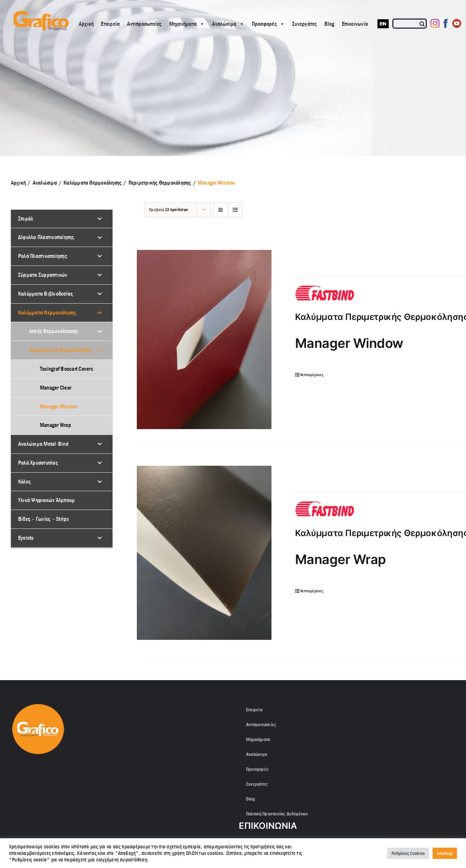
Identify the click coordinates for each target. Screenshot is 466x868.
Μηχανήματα (187, 24)
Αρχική (86, 24)
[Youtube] (457, 23)
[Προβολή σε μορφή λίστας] (235, 210)
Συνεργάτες (304, 24)
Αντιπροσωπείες (144, 24)
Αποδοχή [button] (445, 853)
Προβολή (168, 210)
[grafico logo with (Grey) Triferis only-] (40, 14)
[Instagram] (435, 23)
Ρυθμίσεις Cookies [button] (408, 853)
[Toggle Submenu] (100, 219)
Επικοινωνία (355, 24)
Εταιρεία (110, 24)
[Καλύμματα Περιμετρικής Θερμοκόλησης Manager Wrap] (204, 553)
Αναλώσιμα (228, 24)
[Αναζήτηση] (423, 24)
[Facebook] (446, 23)
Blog (330, 24)
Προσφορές (268, 24)
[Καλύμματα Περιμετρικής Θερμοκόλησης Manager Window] (204, 340)
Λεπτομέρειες (312, 375)
